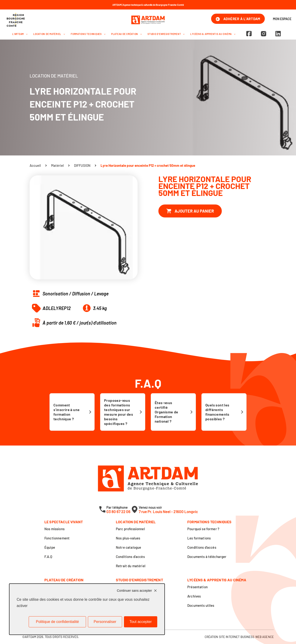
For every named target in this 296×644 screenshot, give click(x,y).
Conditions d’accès (130, 557)
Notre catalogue (128, 547)
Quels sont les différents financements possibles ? (217, 412)
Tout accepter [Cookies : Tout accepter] (141, 622)
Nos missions (54, 529)
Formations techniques (88, 34)
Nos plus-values (128, 538)
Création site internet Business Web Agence (239, 637)
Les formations (199, 538)
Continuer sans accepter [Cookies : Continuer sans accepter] (134, 591)
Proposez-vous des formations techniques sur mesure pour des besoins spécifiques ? (119, 412)
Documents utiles (201, 605)
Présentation (197, 587)
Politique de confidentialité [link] (57, 622)
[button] (26, 34)
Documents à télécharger (207, 557)
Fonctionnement (57, 538)
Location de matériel (49, 34)
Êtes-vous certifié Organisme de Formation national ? (166, 412)
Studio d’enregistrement (166, 34)
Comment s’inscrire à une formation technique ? (66, 412)
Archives (194, 596)
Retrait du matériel (131, 566)
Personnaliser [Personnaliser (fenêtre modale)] (105, 622)
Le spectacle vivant (64, 522)
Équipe (50, 547)
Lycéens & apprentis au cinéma (213, 34)
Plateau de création (126, 34)
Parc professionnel (130, 529)
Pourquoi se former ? (203, 529)
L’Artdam (20, 34)
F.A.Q (48, 557)
